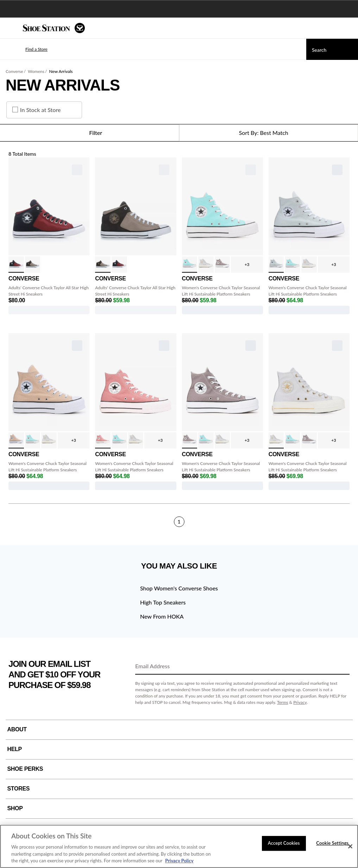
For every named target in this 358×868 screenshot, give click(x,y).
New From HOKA (162, 616)
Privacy (300, 702)
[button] (26, 49)
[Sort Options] (269, 133)
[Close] (350, 847)
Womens (36, 71)
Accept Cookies (284, 843)
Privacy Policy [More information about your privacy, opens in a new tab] (179, 861)
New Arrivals (61, 71)
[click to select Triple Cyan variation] (190, 265)
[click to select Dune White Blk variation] (16, 440)
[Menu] (11, 28)
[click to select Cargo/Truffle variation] (33, 265)
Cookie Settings (332, 843)
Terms (283, 702)
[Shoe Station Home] (54, 28)
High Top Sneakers (163, 602)
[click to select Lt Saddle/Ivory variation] (103, 440)
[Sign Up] (342, 666)
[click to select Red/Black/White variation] (16, 265)
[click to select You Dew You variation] (276, 265)
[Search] (332, 49)
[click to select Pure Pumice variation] (222, 265)
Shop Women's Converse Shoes (179, 588)
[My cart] (349, 28)
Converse (14, 71)
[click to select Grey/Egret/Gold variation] (206, 265)
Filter (89, 133)
